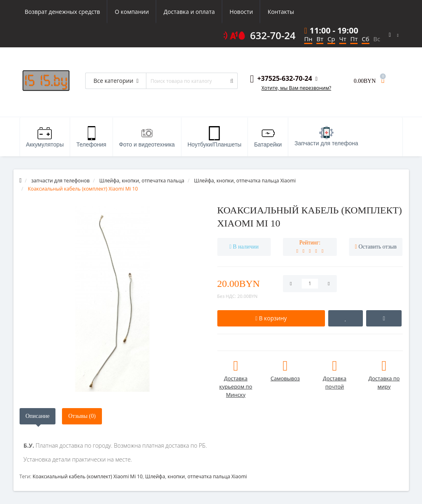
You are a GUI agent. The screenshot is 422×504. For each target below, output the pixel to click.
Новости (241, 12)
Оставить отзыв (378, 247)
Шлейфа (155, 476)
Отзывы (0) (82, 416)
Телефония (91, 137)
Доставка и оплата (189, 12)
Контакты (281, 12)
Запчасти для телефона (326, 136)
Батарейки (268, 137)
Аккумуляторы (45, 137)
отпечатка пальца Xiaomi (217, 476)
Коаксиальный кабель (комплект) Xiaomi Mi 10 (88, 476)
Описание (38, 416)
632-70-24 (273, 36)
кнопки (176, 476)
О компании (132, 12)
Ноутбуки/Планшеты (214, 137)
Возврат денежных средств (63, 12)
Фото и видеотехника (147, 137)
